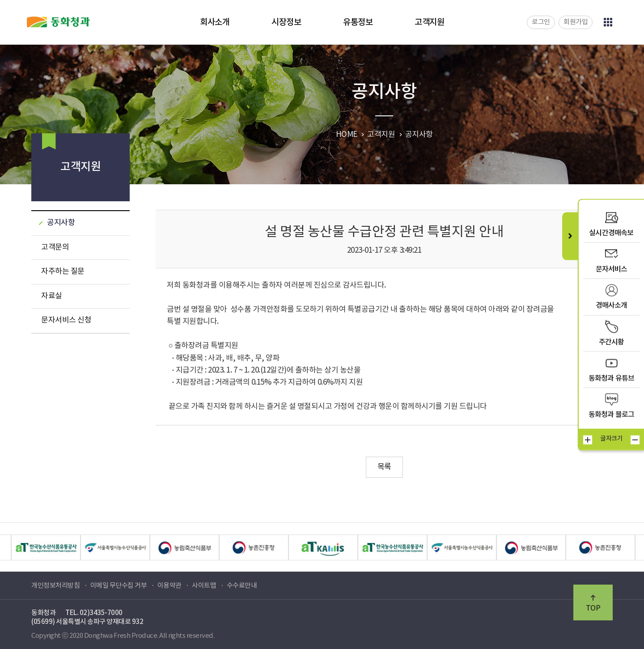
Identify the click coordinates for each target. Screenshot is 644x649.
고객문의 (55, 247)
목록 (384, 467)
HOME (347, 135)
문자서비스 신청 (66, 320)
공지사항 (61, 223)
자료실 (52, 296)
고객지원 (429, 22)
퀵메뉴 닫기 (570, 236)
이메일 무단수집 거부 (119, 586)
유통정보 (358, 22)
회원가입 (576, 22)
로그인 (541, 22)
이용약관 (169, 586)
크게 (588, 440)
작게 (635, 440)
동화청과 (58, 22)
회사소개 (215, 22)
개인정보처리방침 (55, 586)
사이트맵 (204, 586)
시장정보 (286, 22)
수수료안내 (242, 586)
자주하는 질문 (63, 271)
